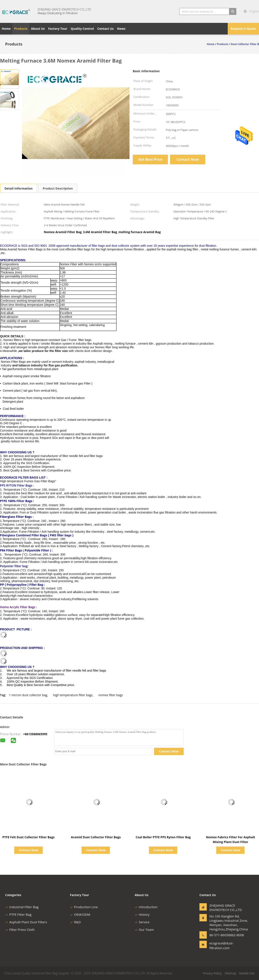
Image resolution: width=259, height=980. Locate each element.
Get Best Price (150, 159)
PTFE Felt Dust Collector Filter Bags (28, 837)
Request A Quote (243, 29)
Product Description (58, 188)
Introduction (146, 907)
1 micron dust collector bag (28, 695)
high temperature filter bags (73, 695)
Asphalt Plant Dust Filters (26, 922)
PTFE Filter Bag (18, 914)
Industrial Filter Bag (22, 907)
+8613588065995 (35, 734)
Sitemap (230, 973)
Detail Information (19, 188)
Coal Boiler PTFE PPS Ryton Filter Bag (163, 837)
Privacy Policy (212, 973)
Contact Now (188, 159)
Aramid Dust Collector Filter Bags (96, 837)
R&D (75, 922)
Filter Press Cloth (20, 930)
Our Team (144, 930)
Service (142, 922)
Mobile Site (247, 973)
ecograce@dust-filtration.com (221, 945)
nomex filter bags (111, 695)
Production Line (84, 907)
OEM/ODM (80, 914)
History (142, 914)
